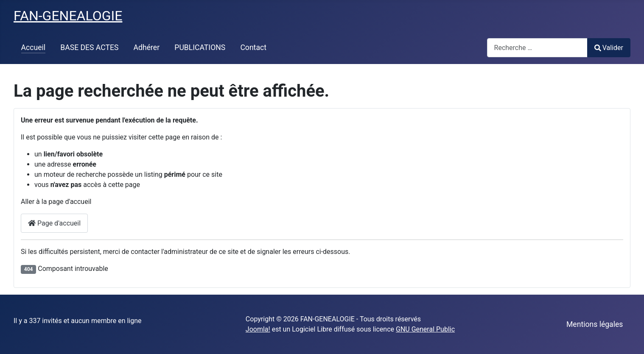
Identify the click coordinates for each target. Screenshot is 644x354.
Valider (609, 48)
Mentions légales (595, 324)
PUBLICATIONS (200, 47)
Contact (253, 47)
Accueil (33, 47)
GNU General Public (425, 329)
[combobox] (537, 48)
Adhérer (147, 47)
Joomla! (258, 329)
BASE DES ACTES (89, 47)
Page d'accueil (54, 223)
